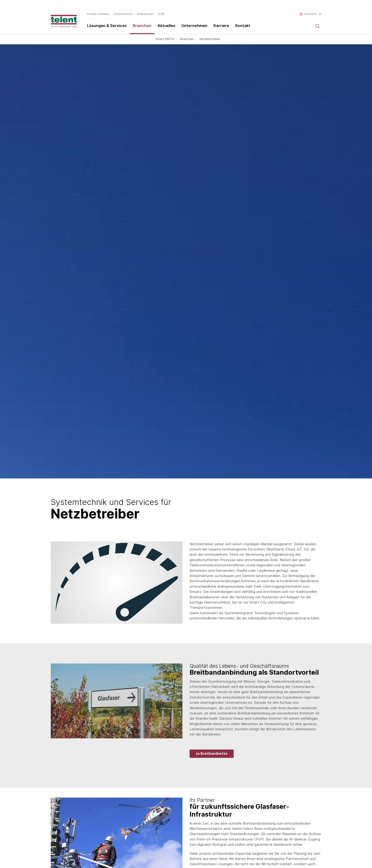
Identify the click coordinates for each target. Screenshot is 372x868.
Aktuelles (166, 26)
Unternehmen (194, 26)
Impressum (145, 14)
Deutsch (310, 14)
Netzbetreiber (210, 39)
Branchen (142, 26)
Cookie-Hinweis (98, 14)
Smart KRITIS (165, 39)
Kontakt (243, 26)
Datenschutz (123, 14)
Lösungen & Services (107, 26)
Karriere (221, 26)
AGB (161, 14)
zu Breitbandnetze (212, 754)
